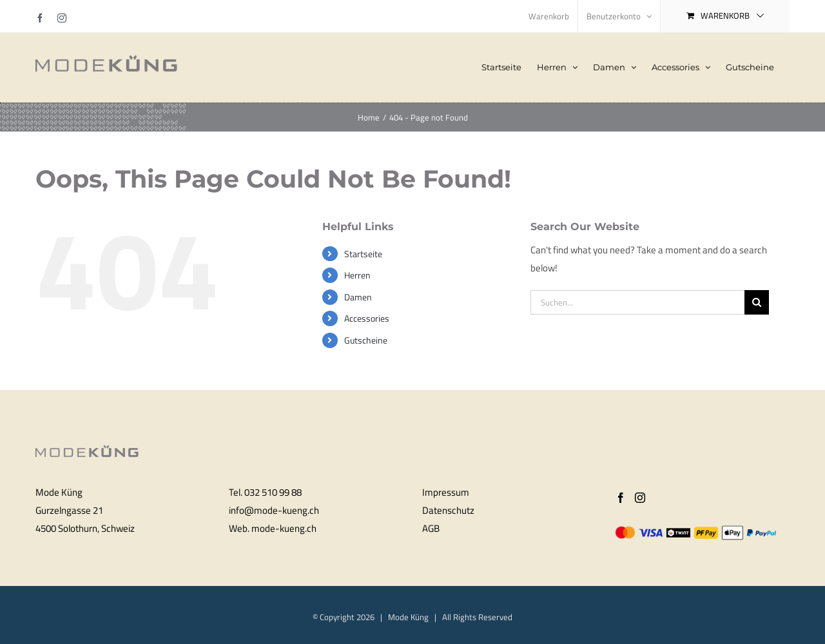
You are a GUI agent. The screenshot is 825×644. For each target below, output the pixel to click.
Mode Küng (408, 617)
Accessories (367, 318)
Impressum (446, 492)
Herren (357, 275)
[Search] (757, 302)
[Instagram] (640, 498)
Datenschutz (448, 510)
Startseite (363, 254)
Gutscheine (366, 340)
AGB (431, 528)
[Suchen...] (637, 302)
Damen (358, 297)
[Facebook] (621, 498)
